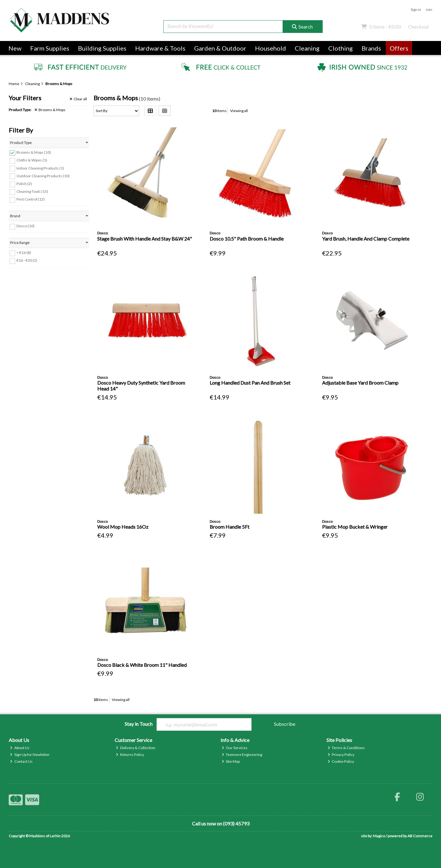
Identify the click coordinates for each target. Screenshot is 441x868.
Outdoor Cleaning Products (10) (43, 176)
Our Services (235, 748)
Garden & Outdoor (220, 48)
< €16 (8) (24, 253)
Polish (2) (24, 184)
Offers (399, 48)
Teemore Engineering (242, 755)
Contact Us (21, 761)
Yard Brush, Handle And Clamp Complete (366, 239)
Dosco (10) (25, 226)
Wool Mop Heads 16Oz (123, 527)
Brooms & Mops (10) (34, 152)
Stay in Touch (139, 724)
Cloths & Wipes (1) (32, 160)
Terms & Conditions (346, 748)
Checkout (418, 27)
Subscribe (285, 724)
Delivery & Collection (136, 748)
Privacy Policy (341, 755)
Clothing (341, 48)
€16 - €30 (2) (27, 260)
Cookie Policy (341, 761)
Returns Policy (130, 755)
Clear (78, 99)
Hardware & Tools (160, 48)
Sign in (416, 9)
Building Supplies (102, 48)
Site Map (231, 761)
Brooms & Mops (50, 110)
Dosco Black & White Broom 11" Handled (142, 665)
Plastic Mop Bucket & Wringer (355, 527)
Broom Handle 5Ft (230, 527)
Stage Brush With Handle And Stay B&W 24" (145, 239)
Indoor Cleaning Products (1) (40, 168)
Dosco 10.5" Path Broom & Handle (247, 239)
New (15, 48)
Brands (371, 48)
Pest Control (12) (31, 199)
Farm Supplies (50, 48)
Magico (379, 836)
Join (429, 9)
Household (271, 48)
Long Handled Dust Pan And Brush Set (250, 383)
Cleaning (307, 48)
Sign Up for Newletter (30, 755)
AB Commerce (420, 836)
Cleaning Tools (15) (32, 191)
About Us (20, 748)
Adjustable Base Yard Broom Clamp (360, 383)
